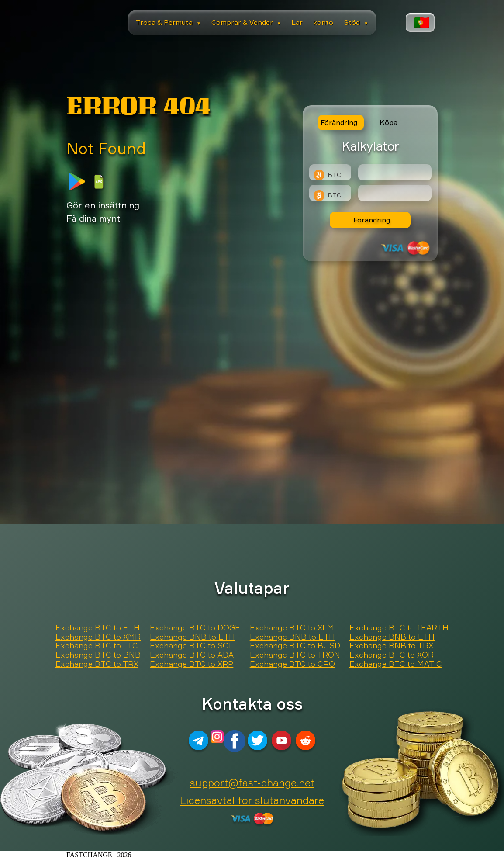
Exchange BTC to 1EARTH (399, 628)
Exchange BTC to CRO (292, 664)
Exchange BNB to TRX (391, 646)
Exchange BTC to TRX (97, 664)
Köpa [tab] (388, 122)
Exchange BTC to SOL (192, 646)
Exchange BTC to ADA (192, 655)
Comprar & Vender (246, 22)
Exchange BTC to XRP (192, 664)
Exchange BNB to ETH (192, 637)
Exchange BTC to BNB (98, 655)
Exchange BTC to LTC (97, 646)
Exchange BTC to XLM (292, 628)
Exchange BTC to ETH (98, 628)
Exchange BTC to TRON (295, 655)
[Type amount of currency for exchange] (395, 172)
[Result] (395, 193)
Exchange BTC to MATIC (396, 664)
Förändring (372, 220)
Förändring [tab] (339, 122)
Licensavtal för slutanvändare (252, 800)
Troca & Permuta (168, 22)
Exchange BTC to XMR (98, 637)
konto (323, 22)
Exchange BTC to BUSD (295, 646)
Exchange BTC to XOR (392, 655)
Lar (297, 22)
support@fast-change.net (252, 783)
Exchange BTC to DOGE (195, 628)
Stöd (356, 22)
